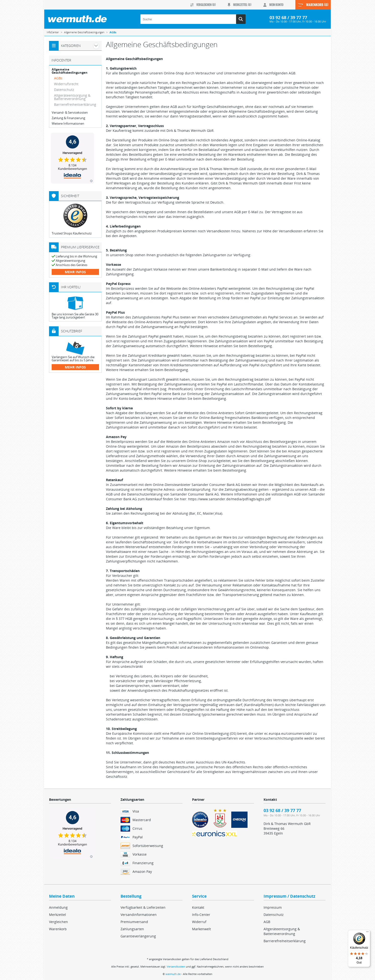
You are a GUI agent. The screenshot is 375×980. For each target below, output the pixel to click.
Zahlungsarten (132, 929)
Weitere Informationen (68, 124)
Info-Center (201, 915)
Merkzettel (58, 915)
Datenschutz (64, 90)
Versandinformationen (139, 915)
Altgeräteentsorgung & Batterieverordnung (72, 97)
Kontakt (198, 907)
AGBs (58, 78)
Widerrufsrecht (66, 84)
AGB (267, 922)
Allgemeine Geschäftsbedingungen (70, 71)
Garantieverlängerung (138, 936)
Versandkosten (176, 966)
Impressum (273, 907)
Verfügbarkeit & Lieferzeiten (143, 907)
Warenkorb (58, 929)
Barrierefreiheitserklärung (75, 104)
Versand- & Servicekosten (70, 113)
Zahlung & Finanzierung (68, 118)
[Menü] (367, 933)
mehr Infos (75, 272)
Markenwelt (201, 929)
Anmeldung (58, 907)
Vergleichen (58, 922)
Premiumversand (134, 922)
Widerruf (199, 922)
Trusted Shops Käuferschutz (72, 233)
